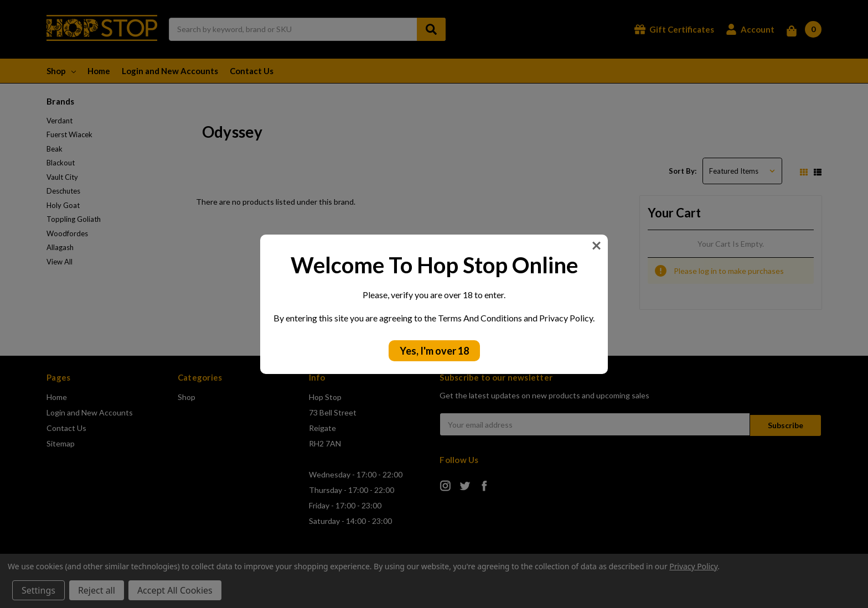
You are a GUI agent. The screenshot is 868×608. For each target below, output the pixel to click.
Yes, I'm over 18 (434, 351)
